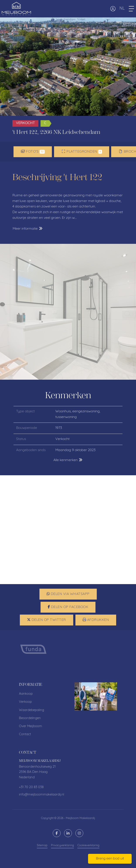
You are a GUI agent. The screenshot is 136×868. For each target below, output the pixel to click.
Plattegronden (82, 152)
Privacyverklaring (62, 845)
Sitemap (42, 845)
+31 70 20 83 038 (31, 787)
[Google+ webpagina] (79, 833)
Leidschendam (66, 20)
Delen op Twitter (47, 620)
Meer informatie (28, 229)
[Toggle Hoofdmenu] (131, 9)
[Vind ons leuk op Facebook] (57, 833)
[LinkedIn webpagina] (68, 833)
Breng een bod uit (110, 859)
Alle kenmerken (68, 460)
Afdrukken (96, 620)
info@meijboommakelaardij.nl (42, 795)
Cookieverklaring (88, 845)
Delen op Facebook (68, 607)
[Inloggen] (113, 9)
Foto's (33, 152)
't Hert (81, 20)
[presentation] (63, 662)
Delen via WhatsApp (68, 594)
